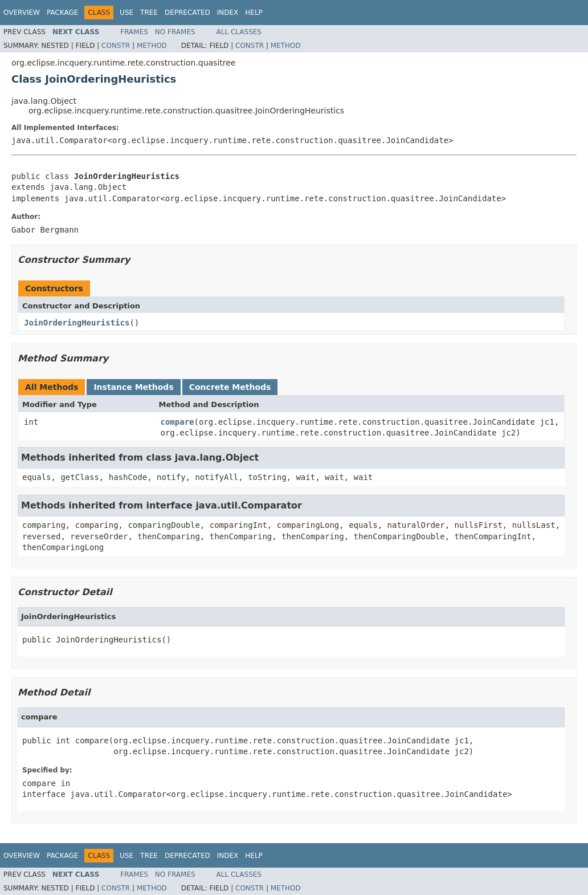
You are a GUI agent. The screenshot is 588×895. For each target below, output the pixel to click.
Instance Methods (133, 387)
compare (177, 422)
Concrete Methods (230, 387)
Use (126, 13)
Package (62, 13)
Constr (116, 46)
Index (228, 13)
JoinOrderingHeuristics (77, 323)
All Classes (239, 32)
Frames (134, 32)
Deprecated (187, 13)
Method (152, 46)
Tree (149, 13)
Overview (22, 13)
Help (254, 13)
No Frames (175, 32)
